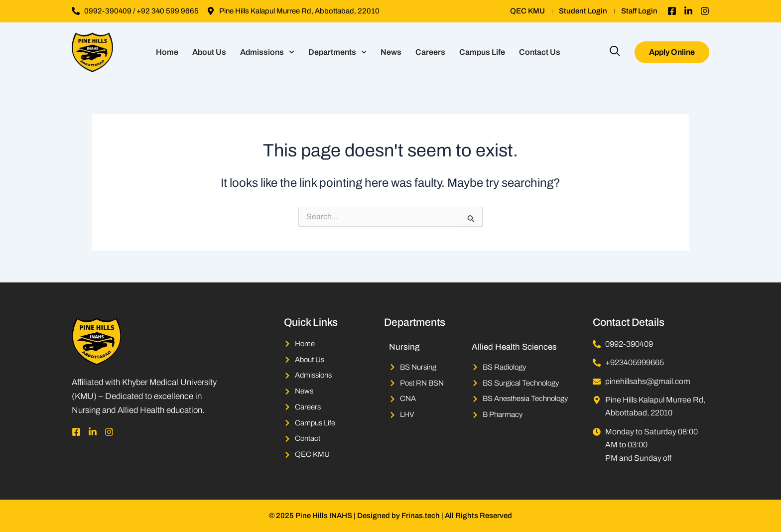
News (391, 52)
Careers (430, 52)
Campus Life (482, 52)
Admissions (267, 52)
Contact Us (540, 52)
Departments (337, 52)
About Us (209, 52)
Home (167, 52)
